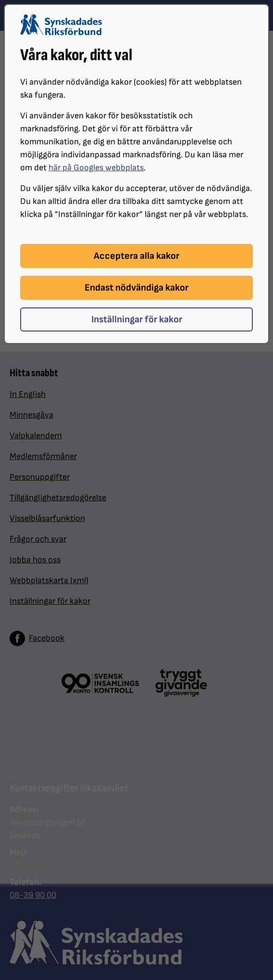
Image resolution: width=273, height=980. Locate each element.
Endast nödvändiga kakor (136, 288)
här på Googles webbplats (96, 168)
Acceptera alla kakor (136, 256)
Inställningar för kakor (137, 319)
